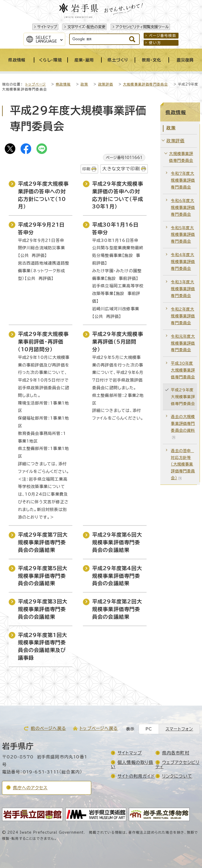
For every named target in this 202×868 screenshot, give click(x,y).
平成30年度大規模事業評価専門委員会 (183, 370)
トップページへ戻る (99, 728)
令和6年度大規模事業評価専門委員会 (183, 207)
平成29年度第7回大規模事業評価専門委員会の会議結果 (43, 542)
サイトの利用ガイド (136, 776)
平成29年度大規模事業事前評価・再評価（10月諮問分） (43, 342)
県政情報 (63, 84)
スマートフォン (179, 729)
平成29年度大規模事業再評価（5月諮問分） (118, 342)
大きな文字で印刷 (121, 169)
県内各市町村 (176, 753)
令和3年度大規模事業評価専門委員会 (183, 289)
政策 (84, 84)
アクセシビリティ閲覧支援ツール (142, 27)
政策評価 (106, 84)
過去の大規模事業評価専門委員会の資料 (183, 427)
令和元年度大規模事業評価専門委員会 (183, 343)
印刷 (86, 169)
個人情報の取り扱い (132, 764)
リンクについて (177, 776)
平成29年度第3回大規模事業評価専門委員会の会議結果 (43, 609)
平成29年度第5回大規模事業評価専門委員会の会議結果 (43, 576)
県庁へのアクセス (30, 788)
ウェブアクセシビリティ (178, 764)
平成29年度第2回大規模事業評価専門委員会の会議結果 (117, 609)
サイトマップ (47, 27)
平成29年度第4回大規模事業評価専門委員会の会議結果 (117, 576)
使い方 (155, 43)
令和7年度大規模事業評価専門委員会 (183, 180)
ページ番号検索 (163, 36)
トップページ (36, 84)
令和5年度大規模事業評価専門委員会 (183, 235)
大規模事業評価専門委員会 (145, 84)
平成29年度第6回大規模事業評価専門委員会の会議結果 (117, 542)
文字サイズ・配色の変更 (86, 27)
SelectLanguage (46, 39)
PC (149, 729)
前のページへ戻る (48, 728)
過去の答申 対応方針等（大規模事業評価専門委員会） (183, 464)
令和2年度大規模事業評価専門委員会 (183, 316)
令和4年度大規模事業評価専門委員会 (183, 262)
